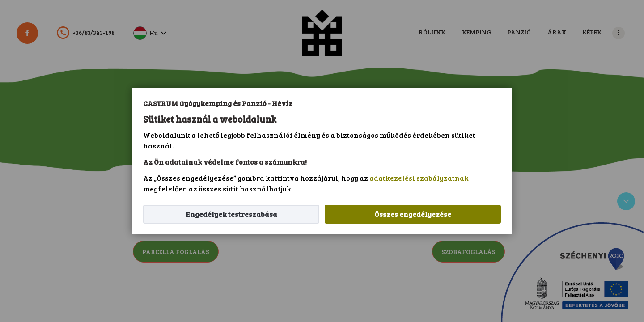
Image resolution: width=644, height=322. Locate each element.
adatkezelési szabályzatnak (419, 178)
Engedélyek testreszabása (231, 214)
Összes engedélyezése (413, 214)
